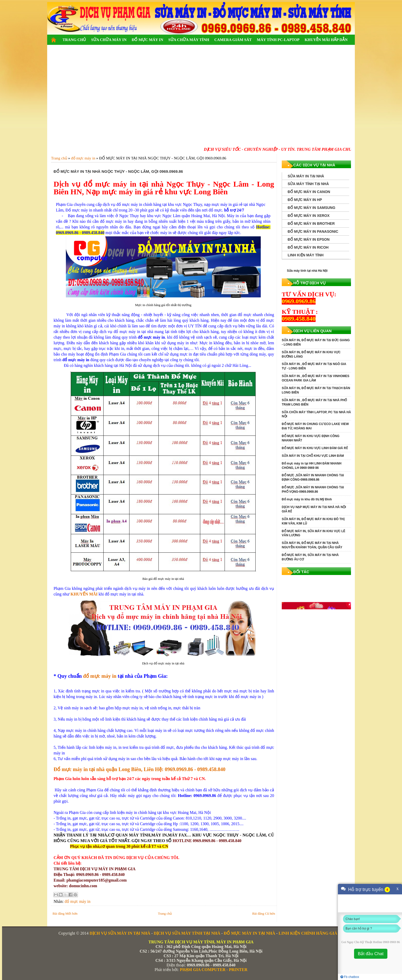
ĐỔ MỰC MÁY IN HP (305, 200)
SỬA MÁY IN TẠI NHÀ (306, 176)
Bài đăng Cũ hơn (264, 913)
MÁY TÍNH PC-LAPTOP (278, 40)
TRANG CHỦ (74, 40)
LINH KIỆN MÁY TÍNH (306, 255)
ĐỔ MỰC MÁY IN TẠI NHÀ (250, 933)
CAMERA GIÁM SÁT (233, 40)
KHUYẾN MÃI (84, 594)
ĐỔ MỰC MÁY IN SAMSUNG (311, 208)
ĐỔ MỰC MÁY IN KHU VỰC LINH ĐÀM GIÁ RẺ (315, 448)
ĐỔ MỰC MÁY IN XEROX (309, 216)
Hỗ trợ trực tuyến (366, 890)
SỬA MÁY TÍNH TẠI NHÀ (308, 184)
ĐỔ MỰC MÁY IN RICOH (308, 247)
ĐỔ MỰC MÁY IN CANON (309, 192)
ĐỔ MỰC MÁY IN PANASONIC (313, 231)
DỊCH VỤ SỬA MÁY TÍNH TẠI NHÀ (187, 933)
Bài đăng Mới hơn (65, 913)
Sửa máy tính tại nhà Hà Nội (307, 271)
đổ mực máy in (100, 676)
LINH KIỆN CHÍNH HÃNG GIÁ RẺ (311, 933)
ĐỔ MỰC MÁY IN (147, 40)
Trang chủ (165, 913)
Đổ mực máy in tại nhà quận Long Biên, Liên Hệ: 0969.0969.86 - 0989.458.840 (139, 769)
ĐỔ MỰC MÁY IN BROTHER (311, 224)
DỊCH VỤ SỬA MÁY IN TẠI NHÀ (120, 933)
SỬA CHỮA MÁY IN (109, 40)
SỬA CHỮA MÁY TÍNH (189, 40)
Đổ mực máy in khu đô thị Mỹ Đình (307, 499)
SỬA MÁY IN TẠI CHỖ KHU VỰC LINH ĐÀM (313, 456)
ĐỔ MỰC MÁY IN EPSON (309, 239)
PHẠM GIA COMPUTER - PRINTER (214, 970)
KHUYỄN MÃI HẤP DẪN (326, 40)
